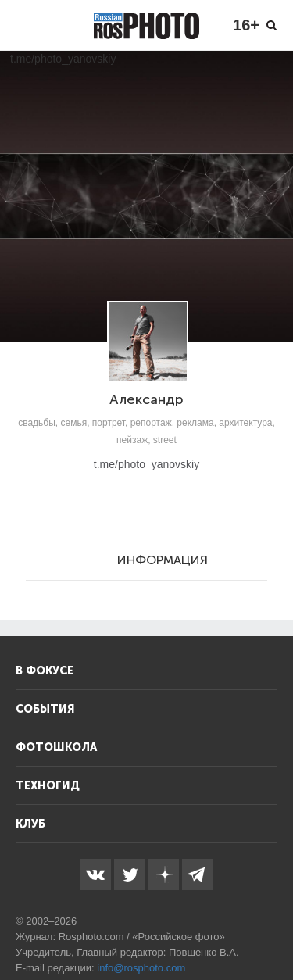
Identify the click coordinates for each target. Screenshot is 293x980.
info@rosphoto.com (141, 968)
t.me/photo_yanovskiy (146, 464)
